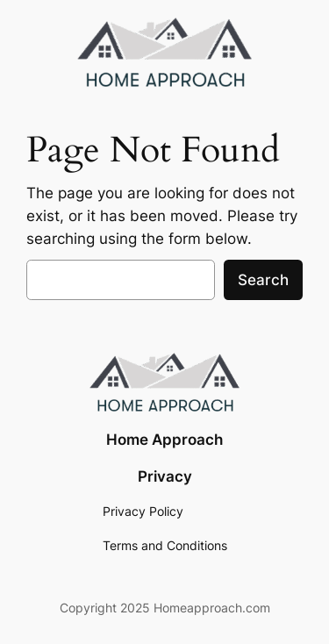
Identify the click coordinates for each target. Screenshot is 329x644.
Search (263, 280)
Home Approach (164, 440)
